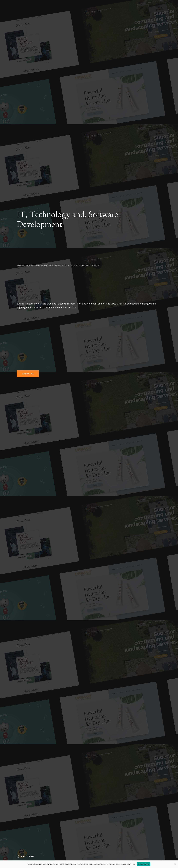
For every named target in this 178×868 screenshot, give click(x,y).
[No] (175, 864)
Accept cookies (144, 864)
